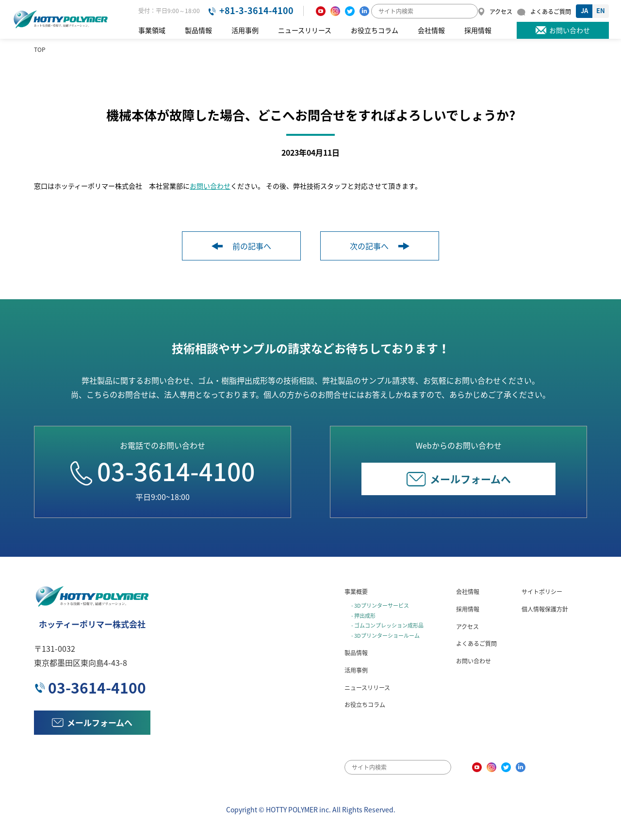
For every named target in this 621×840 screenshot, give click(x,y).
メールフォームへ (459, 479)
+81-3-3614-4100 (256, 10)
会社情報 (431, 30)
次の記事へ (380, 246)
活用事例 (245, 30)
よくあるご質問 (476, 644)
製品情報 (198, 30)
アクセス (467, 627)
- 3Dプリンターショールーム (385, 636)
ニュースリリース (305, 30)
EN (601, 10)
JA (584, 10)
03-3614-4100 (163, 471)
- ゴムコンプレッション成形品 (387, 625)
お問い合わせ (210, 186)
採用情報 (478, 30)
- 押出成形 (363, 616)
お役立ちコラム (375, 30)
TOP (40, 49)
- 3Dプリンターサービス (380, 606)
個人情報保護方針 (545, 609)
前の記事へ (241, 246)
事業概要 (356, 592)
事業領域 (152, 30)
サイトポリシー (542, 592)
